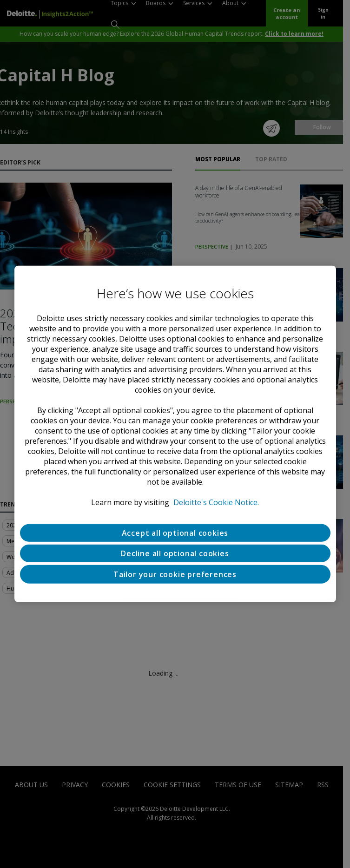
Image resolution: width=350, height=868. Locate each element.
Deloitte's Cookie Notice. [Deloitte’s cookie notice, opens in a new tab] (216, 502)
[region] (175, 434)
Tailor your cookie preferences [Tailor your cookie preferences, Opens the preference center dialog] (175, 574)
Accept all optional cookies (175, 533)
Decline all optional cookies (175, 553)
